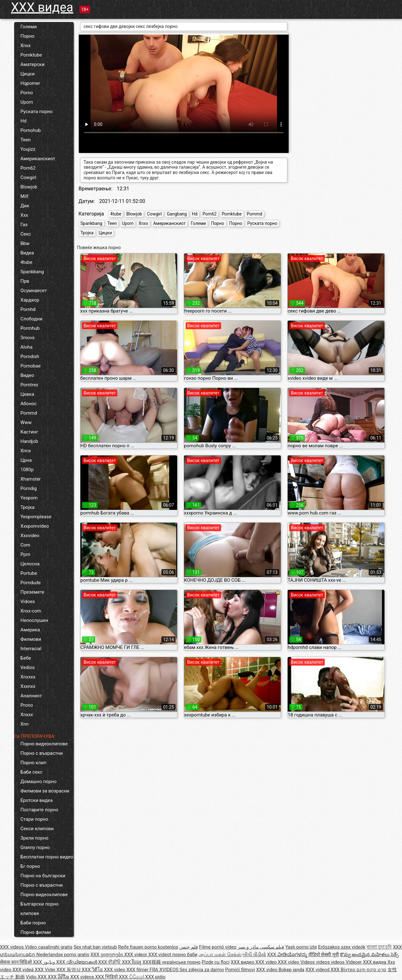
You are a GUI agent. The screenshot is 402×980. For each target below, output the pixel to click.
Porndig (29, 488)
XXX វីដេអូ (132, 962)
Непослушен (34, 620)
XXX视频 (152, 962)
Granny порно (35, 847)
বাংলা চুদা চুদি (379, 947)
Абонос (29, 404)
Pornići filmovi (240, 970)
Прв (25, 281)
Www (26, 422)
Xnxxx (27, 715)
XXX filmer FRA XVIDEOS (153, 970)
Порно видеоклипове (44, 744)
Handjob (29, 441)
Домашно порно (38, 781)
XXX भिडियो (107, 977)
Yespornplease (36, 517)
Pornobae (30, 366)
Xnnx (26, 451)
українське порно (181, 962)
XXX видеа (42, 7)
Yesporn (29, 498)
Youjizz (28, 149)
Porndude (30, 583)
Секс (26, 234)
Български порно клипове (40, 909)
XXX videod (318, 970)
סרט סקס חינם (371, 970)
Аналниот (31, 696)
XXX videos (12, 947)
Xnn (24, 724)
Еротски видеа (37, 800)
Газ (24, 225)
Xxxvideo (30, 536)
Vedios (28, 667)
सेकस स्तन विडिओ (16, 962)
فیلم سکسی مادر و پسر (261, 947)
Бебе (26, 658)
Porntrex (29, 385)
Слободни (31, 319)
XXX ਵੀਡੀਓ (110, 962)
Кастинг (29, 432)
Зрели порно (34, 838)
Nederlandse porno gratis (63, 955)
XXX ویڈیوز (45, 962)
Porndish (30, 357)
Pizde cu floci (216, 962)
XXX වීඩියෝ (132, 977)
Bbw (25, 243)
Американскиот (38, 159)
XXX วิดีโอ (93, 970)
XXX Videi (46, 970)
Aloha (26, 347)
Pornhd (28, 309)
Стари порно (34, 819)
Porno (27, 93)
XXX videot (160, 955)
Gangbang (177, 214)
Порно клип (33, 763)
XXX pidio (155, 977)
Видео (27, 375)
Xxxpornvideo (35, 526)
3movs (27, 338)
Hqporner (30, 83)
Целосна (30, 564)
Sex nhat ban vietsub (95, 947)
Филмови (31, 639)
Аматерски (33, 64)
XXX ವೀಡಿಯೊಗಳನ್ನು (288, 955)
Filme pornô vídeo (218, 947)
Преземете (32, 592)
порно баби (185, 955)
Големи (29, 27)
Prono (27, 705)
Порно (27, 36)
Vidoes (28, 602)
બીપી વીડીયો (254, 955)
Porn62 (28, 168)
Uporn (27, 102)
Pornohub (31, 130)
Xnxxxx (28, 677)
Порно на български (43, 876)
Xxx (24, 215)
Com (25, 545)
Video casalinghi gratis (49, 947)
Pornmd (29, 413)
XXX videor (136, 955)
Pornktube (31, 55)
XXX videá (24, 970)
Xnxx (26, 46)
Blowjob (29, 187)
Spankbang (32, 272)
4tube (26, 262)
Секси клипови (37, 829)
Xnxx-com (31, 611)
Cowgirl (28, 177)
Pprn (25, 554)
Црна (26, 460)
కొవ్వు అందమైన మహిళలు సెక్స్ (369, 955)
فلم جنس (189, 947)
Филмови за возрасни (45, 791)
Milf (24, 196)
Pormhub (30, 328)
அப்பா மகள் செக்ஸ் (220, 955)
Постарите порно (39, 810)
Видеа (27, 253)
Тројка (27, 507)
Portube (29, 573)
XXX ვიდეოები (107, 955)
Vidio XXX (37, 977)
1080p (27, 470)
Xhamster (31, 479)
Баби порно (33, 923)
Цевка (27, 394)
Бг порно (30, 866)
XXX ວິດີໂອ (59, 977)
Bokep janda (291, 970)
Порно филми (36, 932)
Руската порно (36, 112)
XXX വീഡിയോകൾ (77, 962)
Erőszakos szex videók (342, 947)
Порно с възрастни (42, 753)
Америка (30, 630)
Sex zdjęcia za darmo (202, 970)
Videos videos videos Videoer (331, 962)
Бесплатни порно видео (47, 857)
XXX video (267, 962)
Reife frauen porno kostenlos (148, 947)
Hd (23, 121)
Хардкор (30, 300)
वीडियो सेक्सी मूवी (324, 955)
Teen (25, 140)
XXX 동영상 (69, 970)
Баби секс (31, 772)
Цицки (27, 74)
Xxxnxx (28, 686)
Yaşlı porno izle (301, 947)
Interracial (31, 649)
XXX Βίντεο (344, 970)
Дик (25, 206)
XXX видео (243, 962)
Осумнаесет (34, 291)
